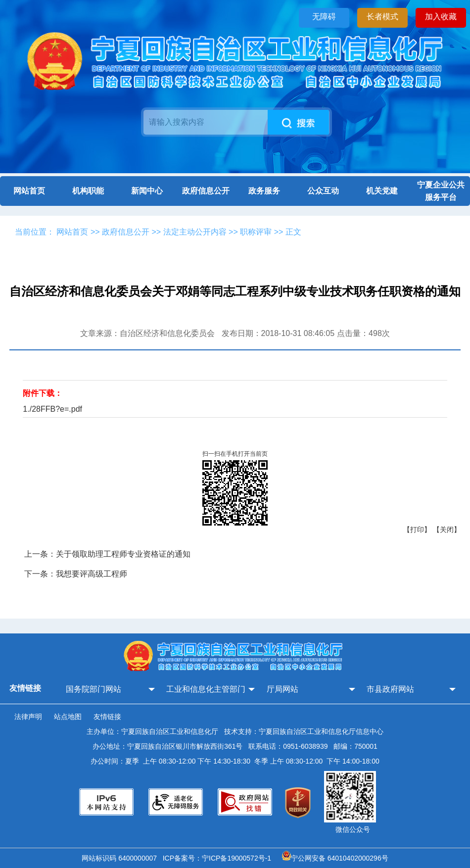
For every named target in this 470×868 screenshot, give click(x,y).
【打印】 (417, 530)
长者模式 (382, 17)
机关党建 (382, 191)
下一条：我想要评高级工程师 (76, 574)
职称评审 (256, 232)
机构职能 (88, 191)
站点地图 (68, 717)
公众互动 (323, 191)
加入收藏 (441, 17)
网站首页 (29, 191)
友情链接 (107, 717)
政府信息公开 (206, 191)
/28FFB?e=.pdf (56, 409)
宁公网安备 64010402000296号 (335, 858)
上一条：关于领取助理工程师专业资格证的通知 (107, 554)
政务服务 (264, 191)
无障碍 (324, 17)
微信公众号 (353, 829)
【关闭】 (447, 530)
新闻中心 (147, 191)
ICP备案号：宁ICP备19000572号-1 (219, 858)
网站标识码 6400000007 (121, 858)
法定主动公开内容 (195, 232)
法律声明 (28, 717)
